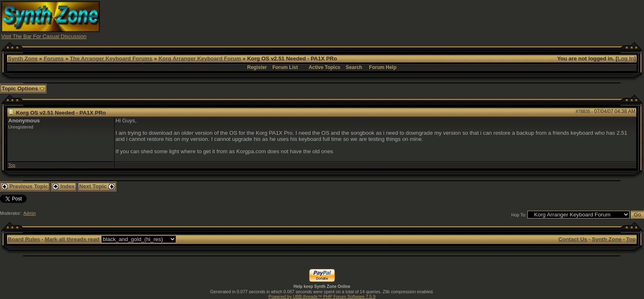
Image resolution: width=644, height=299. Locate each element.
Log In (626, 59)
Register (257, 67)
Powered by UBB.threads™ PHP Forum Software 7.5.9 (322, 297)
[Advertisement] (483, 20)
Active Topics (324, 67)
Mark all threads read (72, 239)
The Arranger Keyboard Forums (111, 59)
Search (354, 67)
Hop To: (519, 215)
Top (12, 165)
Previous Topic (25, 186)
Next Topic (97, 186)
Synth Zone (23, 59)
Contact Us (573, 239)
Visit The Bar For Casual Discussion (44, 36)
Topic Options (23, 89)
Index (64, 186)
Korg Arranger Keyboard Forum (200, 59)
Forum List (285, 67)
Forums (54, 59)
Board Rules (24, 239)
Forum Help (383, 67)
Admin (30, 213)
